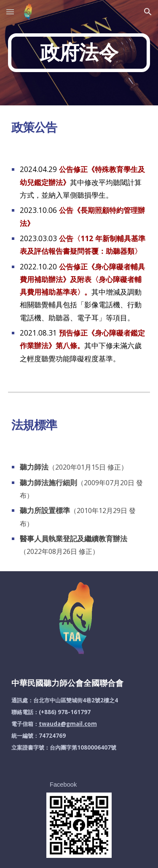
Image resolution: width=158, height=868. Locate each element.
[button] (10, 12)
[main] (79, 53)
